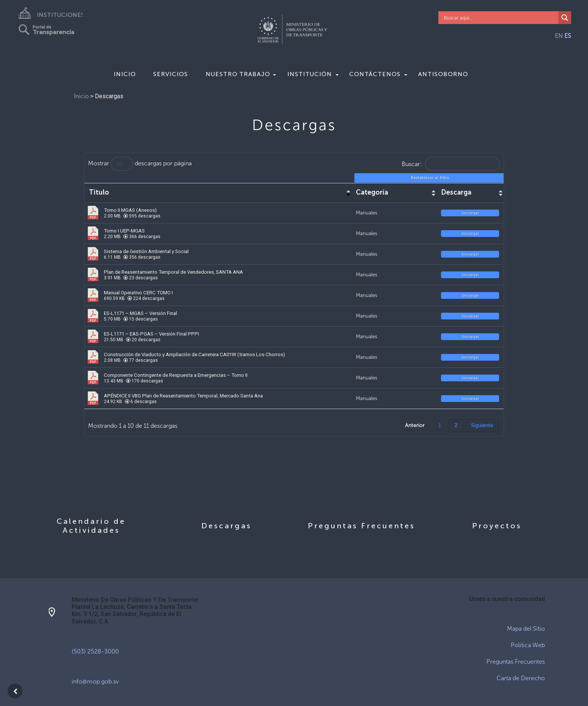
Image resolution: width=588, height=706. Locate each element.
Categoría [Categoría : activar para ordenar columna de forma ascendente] (372, 193)
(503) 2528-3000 (95, 651)
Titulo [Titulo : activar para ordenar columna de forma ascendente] (99, 193)
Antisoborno (443, 74)
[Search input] (500, 18)
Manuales (367, 213)
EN (559, 36)
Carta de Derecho (521, 678)
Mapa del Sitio (526, 629)
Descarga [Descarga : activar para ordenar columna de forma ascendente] (456, 193)
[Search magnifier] (565, 18)
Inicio (125, 74)
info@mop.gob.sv (95, 681)
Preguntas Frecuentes (516, 662)
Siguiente (482, 425)
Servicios (170, 74)
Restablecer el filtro (430, 178)
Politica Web (528, 645)
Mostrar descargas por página (140, 164)
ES (568, 36)
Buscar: (451, 164)
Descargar (470, 213)
